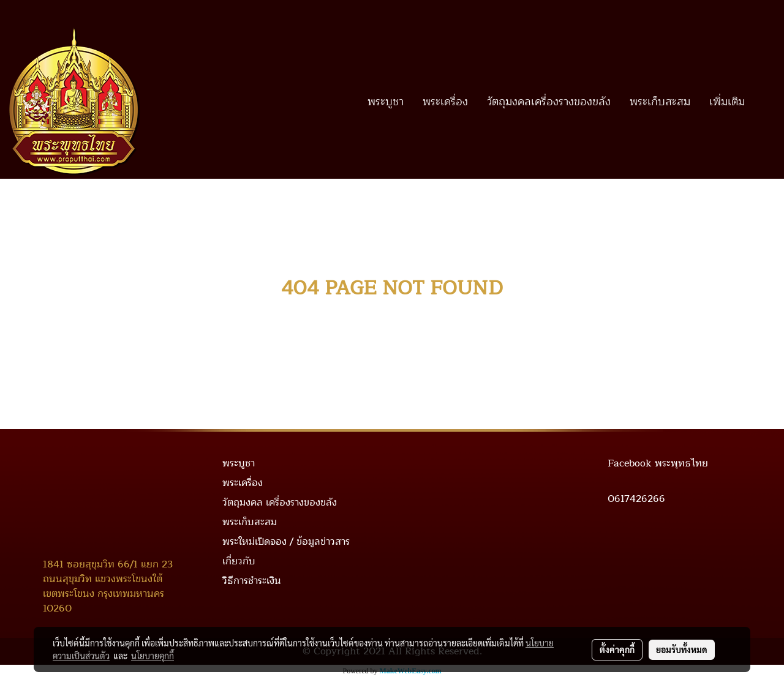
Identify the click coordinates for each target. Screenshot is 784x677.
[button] (765, 102)
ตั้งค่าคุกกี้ (617, 649)
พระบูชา (386, 102)
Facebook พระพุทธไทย (658, 463)
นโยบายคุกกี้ (153, 656)
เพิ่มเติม (727, 102)
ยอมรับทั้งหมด (682, 649)
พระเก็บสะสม (660, 102)
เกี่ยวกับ (239, 561)
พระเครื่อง (445, 102)
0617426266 (636, 499)
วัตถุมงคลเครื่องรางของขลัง (549, 102)
